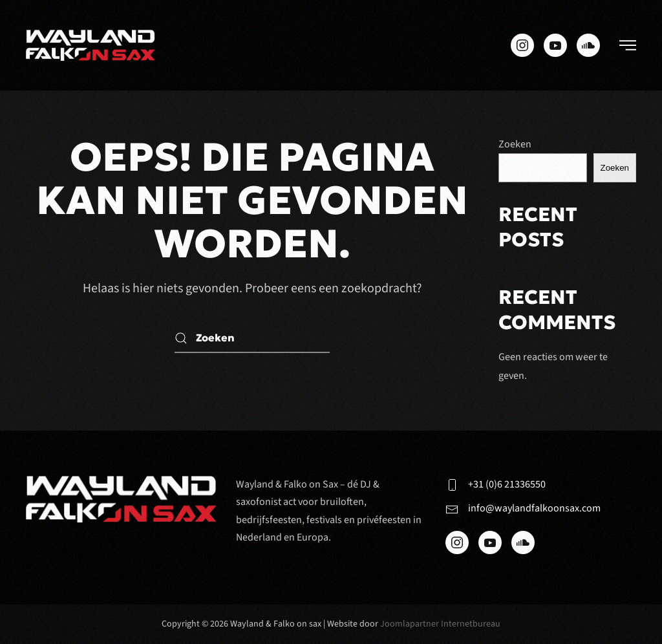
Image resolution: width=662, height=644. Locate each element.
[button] (628, 45)
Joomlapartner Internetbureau (440, 624)
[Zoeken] (252, 338)
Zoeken (515, 144)
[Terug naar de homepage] (91, 45)
